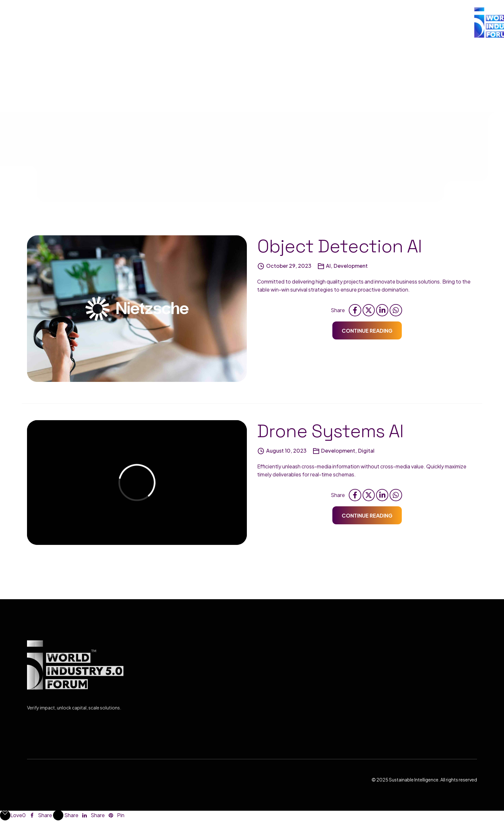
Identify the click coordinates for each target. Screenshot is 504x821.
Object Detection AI (339, 248)
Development (351, 267)
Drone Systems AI (330, 433)
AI (328, 267)
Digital (366, 452)
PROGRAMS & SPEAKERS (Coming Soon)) (354, 22)
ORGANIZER (271, 22)
